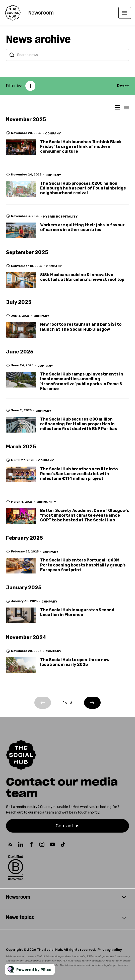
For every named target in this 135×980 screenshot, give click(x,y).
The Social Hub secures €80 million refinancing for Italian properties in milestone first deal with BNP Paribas (79, 424)
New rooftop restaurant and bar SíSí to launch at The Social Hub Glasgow (81, 327)
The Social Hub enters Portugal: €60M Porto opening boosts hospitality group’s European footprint (83, 565)
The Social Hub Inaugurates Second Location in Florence (77, 612)
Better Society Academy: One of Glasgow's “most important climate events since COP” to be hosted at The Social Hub (85, 515)
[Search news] (67, 55)
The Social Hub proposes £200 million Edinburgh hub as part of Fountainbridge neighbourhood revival (83, 188)
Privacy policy (110, 950)
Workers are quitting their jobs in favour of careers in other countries (82, 227)
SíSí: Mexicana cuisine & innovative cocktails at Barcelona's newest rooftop (82, 277)
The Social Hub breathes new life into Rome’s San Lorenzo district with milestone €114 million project (79, 474)
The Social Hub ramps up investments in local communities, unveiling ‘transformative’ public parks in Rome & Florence (82, 381)
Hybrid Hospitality (60, 217)
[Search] (12, 55)
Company (53, 133)
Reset (123, 86)
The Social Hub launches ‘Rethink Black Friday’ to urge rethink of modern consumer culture (81, 147)
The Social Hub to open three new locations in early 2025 (75, 662)
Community (46, 502)
